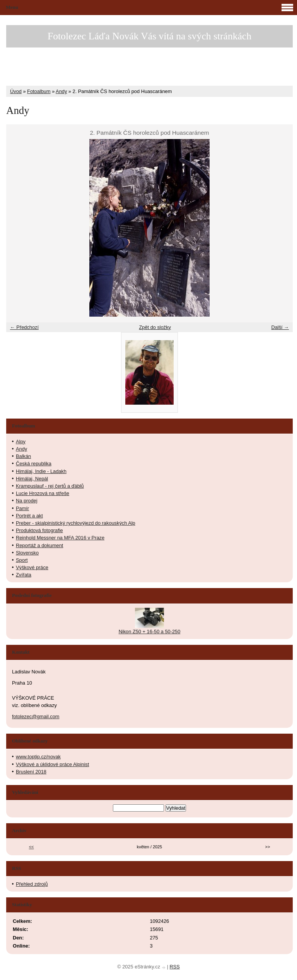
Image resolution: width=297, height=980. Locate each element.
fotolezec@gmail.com (36, 716)
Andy (61, 91)
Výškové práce (32, 567)
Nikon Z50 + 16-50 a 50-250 (150, 632)
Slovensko (27, 553)
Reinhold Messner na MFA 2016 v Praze (60, 538)
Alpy (21, 442)
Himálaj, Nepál (32, 479)
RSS (175, 967)
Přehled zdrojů (32, 884)
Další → (280, 327)
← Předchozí (24, 327)
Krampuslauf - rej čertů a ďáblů (50, 486)
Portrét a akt (29, 516)
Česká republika (34, 464)
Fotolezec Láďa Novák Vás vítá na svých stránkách (149, 36)
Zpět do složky (155, 327)
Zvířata (24, 575)
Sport (22, 560)
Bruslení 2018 (31, 772)
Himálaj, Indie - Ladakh (41, 471)
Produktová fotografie (39, 530)
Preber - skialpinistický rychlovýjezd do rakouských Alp (76, 523)
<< (32, 847)
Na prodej (27, 501)
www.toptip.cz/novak (38, 757)
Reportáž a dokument (39, 545)
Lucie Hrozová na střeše (43, 493)
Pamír (22, 508)
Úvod (16, 91)
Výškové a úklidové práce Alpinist (52, 764)
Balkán (23, 456)
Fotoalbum (39, 91)
